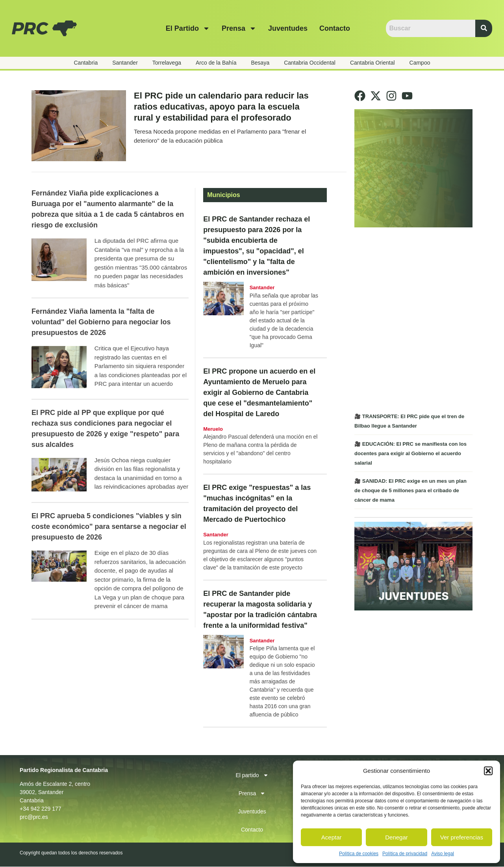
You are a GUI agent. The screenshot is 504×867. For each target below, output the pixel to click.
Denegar (397, 837)
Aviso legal (443, 854)
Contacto (335, 28)
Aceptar (332, 837)
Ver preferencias (462, 837)
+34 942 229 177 (41, 809)
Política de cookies (359, 854)
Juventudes (288, 28)
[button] (488, 771)
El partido (188, 28)
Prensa (239, 28)
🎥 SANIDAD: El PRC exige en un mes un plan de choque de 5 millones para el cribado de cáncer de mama (410, 490)
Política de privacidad (405, 854)
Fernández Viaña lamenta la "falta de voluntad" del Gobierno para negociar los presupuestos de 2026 (101, 322)
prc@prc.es (34, 817)
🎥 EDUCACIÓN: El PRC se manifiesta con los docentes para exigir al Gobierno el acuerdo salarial (410, 453)
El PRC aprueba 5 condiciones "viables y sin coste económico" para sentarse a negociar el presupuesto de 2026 (109, 527)
